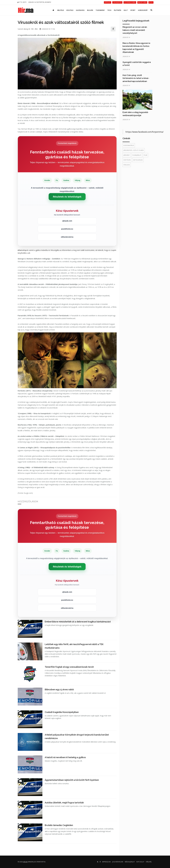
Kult (126, 10)
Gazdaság (80, 10)
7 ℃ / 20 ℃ (22, 2)
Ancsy (26, 29)
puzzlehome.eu (67, 229)
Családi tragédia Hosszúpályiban (62, 712)
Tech (109, 10)
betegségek (138, 160)
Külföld (70, 10)
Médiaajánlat (130, 862)
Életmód (118, 10)
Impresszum (106, 862)
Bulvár (90, 10)
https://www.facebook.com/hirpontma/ (144, 132)
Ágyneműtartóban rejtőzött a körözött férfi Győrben (72, 780)
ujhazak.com (67, 221)
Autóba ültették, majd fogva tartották (64, 803)
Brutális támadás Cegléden (59, 825)
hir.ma (25, 862)
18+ (32, 29)
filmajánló (137, 155)
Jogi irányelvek (118, 862)
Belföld (61, 10)
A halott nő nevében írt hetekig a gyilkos (65, 757)
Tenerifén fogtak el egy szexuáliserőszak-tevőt (69, 667)
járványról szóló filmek (134, 150)
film (36, 29)
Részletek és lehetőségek (67, 197)
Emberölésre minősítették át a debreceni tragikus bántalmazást (78, 622)
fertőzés (127, 160)
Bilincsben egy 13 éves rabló (59, 689)
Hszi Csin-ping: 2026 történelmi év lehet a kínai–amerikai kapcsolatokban (136, 78)
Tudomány (100, 10)
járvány (127, 155)
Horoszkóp (143, 10)
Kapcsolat (140, 862)
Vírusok (127, 165)
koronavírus (129, 145)
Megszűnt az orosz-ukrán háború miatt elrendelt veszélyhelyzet (135, 30)
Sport (133, 10)
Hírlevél (149, 862)
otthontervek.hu (67, 237)
